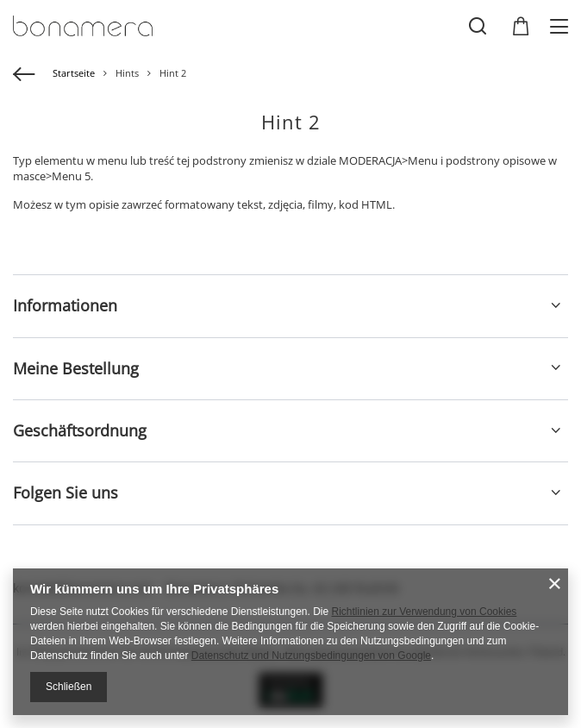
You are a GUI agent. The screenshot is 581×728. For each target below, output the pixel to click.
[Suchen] (478, 26)
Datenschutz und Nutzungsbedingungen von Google (311, 656)
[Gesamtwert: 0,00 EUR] (521, 27)
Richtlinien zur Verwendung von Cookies (425, 612)
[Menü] (562, 26)
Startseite (74, 73)
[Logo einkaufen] (83, 26)
